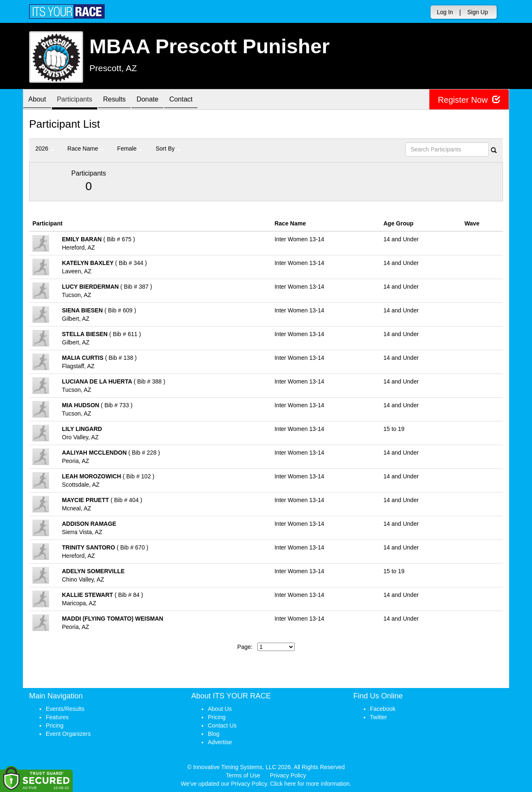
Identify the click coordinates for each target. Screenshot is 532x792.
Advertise (220, 742)
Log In (445, 12)
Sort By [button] (168, 148)
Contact (195, 100)
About (39, 100)
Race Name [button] (86, 148)
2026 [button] (45, 148)
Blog (214, 734)
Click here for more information (310, 784)
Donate (159, 100)
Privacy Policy (288, 775)
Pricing (55, 725)
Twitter (378, 717)
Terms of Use (243, 775)
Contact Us (222, 725)
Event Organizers (68, 734)
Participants (79, 100)
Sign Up (478, 12)
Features (57, 717)
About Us (220, 709)
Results (123, 100)
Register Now (469, 100)
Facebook (383, 709)
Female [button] (130, 148)
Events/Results (65, 709)
